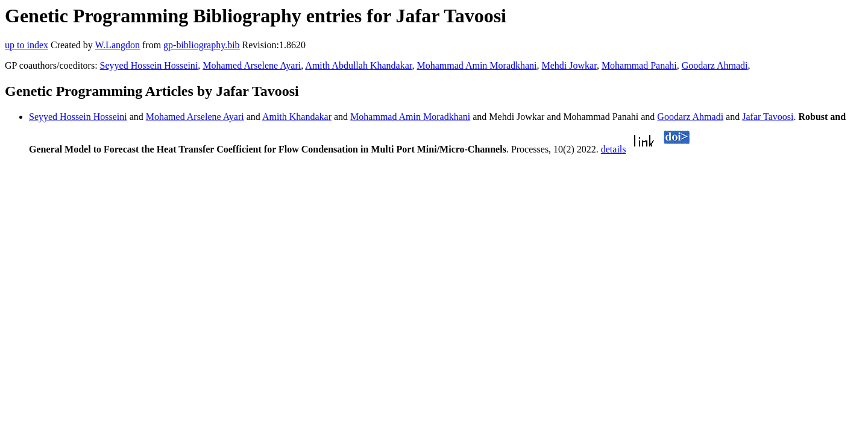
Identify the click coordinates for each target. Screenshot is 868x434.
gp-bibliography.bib (202, 45)
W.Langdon (117, 45)
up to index (27, 45)
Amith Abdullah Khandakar (358, 65)
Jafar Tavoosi (768, 117)
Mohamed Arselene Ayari (252, 65)
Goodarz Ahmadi (715, 65)
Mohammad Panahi (639, 65)
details (614, 149)
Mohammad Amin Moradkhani (476, 65)
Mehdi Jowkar (569, 65)
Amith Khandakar (297, 117)
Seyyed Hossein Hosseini (149, 65)
